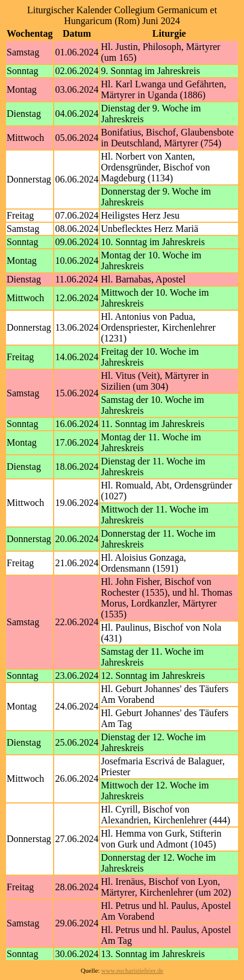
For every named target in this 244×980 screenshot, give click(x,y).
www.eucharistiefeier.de (132, 971)
